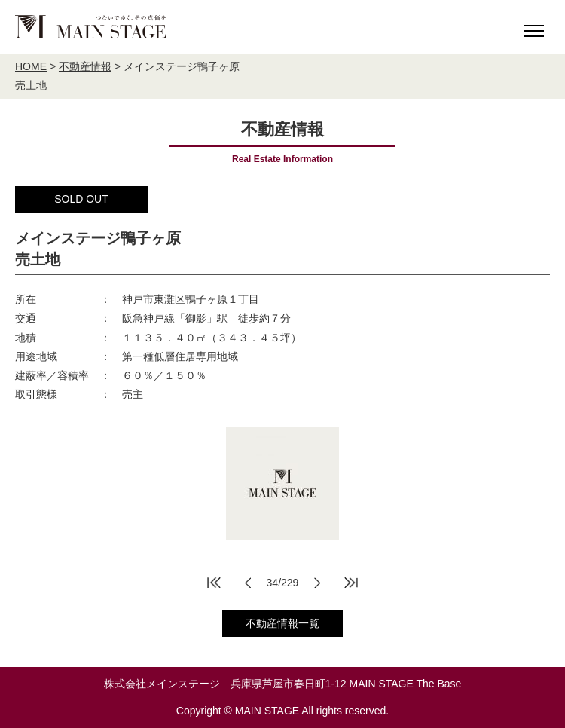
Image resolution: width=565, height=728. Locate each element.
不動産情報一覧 (282, 623)
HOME (31, 66)
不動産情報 (85, 66)
